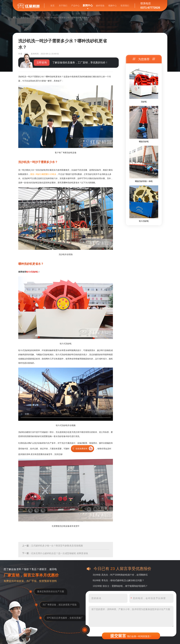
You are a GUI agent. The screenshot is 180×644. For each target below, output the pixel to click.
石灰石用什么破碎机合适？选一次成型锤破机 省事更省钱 (59, 553)
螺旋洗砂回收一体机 (144, 181)
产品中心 (75, 6)
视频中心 (112, 6)
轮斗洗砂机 (144, 221)
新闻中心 (88, 5)
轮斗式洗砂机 (32, 272)
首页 (52, 6)
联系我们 (125, 6)
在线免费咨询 (81, 449)
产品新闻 (36, 18)
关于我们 (63, 6)
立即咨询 (42, 63)
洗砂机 (144, 102)
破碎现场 (100, 6)
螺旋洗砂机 (144, 142)
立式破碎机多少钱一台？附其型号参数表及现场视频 (57, 546)
